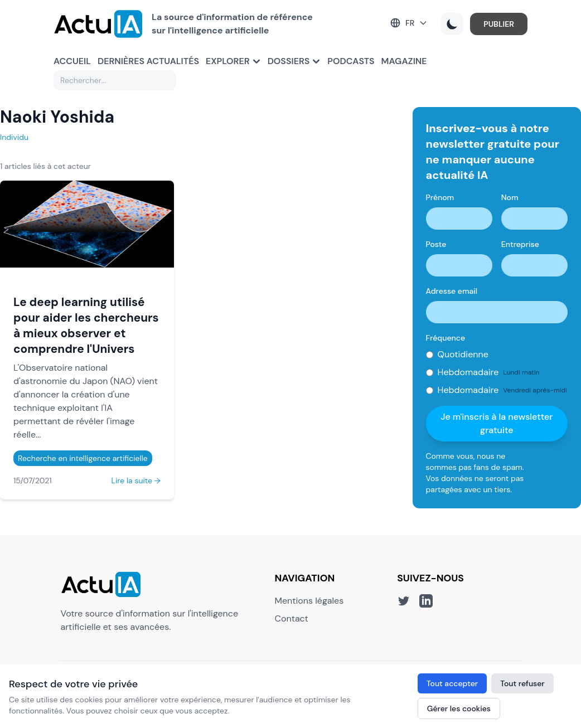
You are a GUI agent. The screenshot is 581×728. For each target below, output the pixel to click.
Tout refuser (522, 683)
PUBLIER (499, 24)
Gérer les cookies (459, 708)
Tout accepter (452, 683)
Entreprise (520, 244)
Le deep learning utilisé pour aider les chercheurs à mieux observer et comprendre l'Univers (86, 325)
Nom (510, 197)
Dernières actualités (148, 61)
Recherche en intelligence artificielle (83, 458)
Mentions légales (309, 601)
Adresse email (452, 291)
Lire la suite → (136, 481)
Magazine (404, 61)
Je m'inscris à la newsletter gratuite (497, 423)
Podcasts (351, 61)
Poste (436, 244)
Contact (292, 618)
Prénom (440, 197)
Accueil (72, 61)
